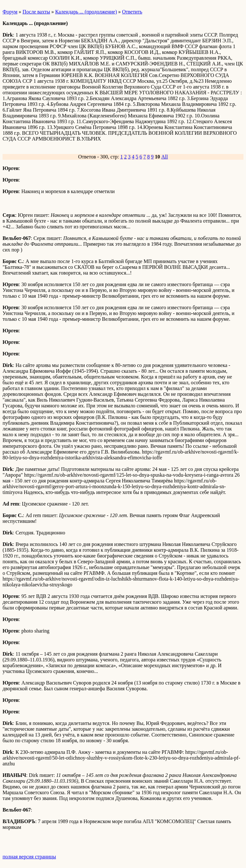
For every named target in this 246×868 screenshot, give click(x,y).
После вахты (36, 12)
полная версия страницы (29, 857)
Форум (10, 12)
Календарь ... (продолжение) (86, 12)
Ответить (132, 12)
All (165, 157)
